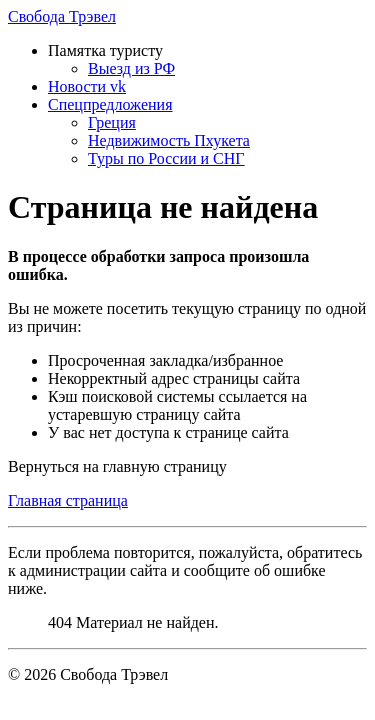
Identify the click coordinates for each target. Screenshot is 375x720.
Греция (112, 122)
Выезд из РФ (131, 68)
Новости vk (87, 86)
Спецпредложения (110, 104)
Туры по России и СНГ (166, 158)
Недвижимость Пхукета (169, 140)
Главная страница (68, 500)
